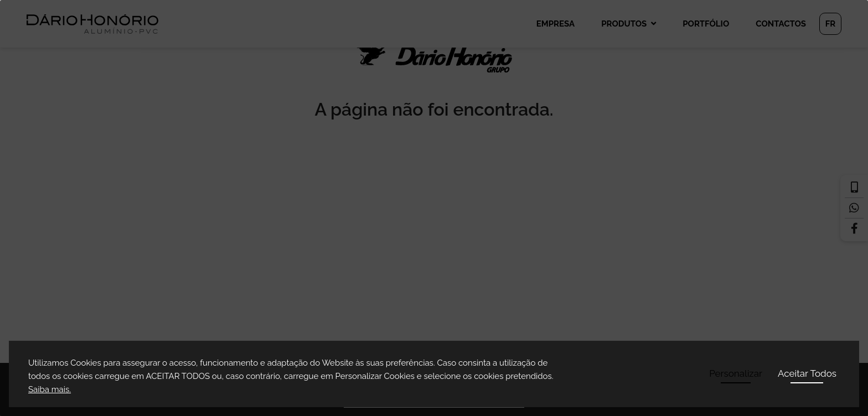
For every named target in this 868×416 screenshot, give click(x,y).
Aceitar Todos (807, 373)
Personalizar (736, 373)
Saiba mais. (50, 389)
